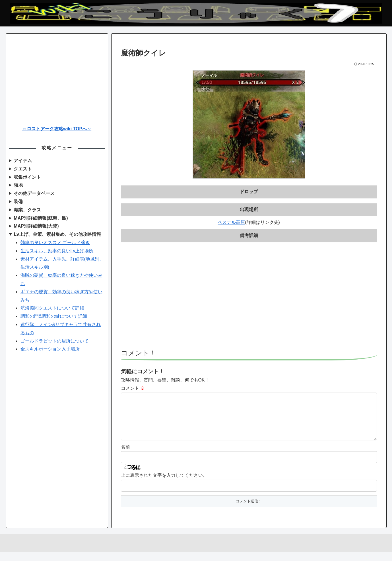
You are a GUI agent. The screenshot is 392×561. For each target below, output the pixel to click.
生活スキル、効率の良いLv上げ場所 (57, 251)
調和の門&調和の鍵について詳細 (54, 316)
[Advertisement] (249, 301)
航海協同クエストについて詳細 (52, 308)
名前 (125, 456)
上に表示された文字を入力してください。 (164, 484)
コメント (133, 388)
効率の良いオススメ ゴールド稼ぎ (55, 243)
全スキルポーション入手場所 (50, 349)
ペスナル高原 (231, 222)
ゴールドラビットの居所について (55, 341)
